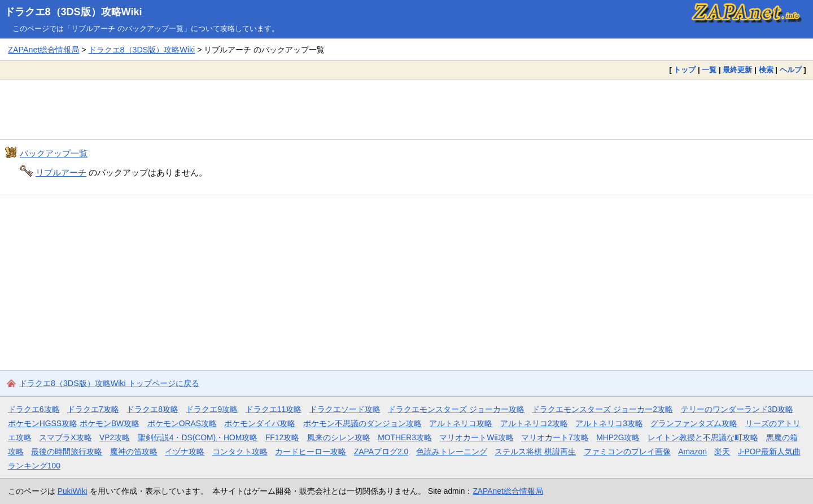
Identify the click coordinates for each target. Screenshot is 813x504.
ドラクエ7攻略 (93, 409)
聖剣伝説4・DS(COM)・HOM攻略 (198, 437)
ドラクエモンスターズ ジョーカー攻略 (456, 409)
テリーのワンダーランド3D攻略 (737, 409)
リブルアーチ (61, 172)
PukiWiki (73, 491)
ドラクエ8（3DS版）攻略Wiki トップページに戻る (109, 383)
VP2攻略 (115, 437)
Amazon (692, 452)
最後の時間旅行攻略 (67, 452)
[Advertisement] (406, 109)
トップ (685, 70)
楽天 (722, 452)
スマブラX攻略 (65, 437)
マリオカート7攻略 (555, 437)
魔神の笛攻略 (134, 452)
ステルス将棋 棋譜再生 (535, 452)
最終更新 (737, 70)
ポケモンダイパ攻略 (260, 423)
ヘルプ (791, 70)
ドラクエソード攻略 (345, 409)
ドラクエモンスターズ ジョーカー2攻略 (602, 409)
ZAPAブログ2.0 (381, 452)
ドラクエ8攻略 (152, 409)
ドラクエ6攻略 (34, 409)
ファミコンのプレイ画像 (627, 452)
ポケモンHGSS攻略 (43, 423)
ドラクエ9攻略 (212, 409)
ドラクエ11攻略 (274, 409)
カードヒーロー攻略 (311, 452)
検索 (766, 70)
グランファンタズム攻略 (694, 423)
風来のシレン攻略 (339, 437)
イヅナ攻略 (185, 452)
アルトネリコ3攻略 (609, 423)
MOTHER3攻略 (405, 437)
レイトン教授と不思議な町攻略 (703, 437)
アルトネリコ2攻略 (534, 423)
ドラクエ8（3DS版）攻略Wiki (73, 12)
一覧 (709, 70)
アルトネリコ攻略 (461, 423)
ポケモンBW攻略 (110, 423)
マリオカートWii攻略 (476, 437)
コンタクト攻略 (240, 452)
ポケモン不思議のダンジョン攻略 (362, 423)
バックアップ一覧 (54, 153)
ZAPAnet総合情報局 (43, 50)
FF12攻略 (282, 437)
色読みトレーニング (452, 452)
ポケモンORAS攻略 (182, 423)
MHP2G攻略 (618, 437)
